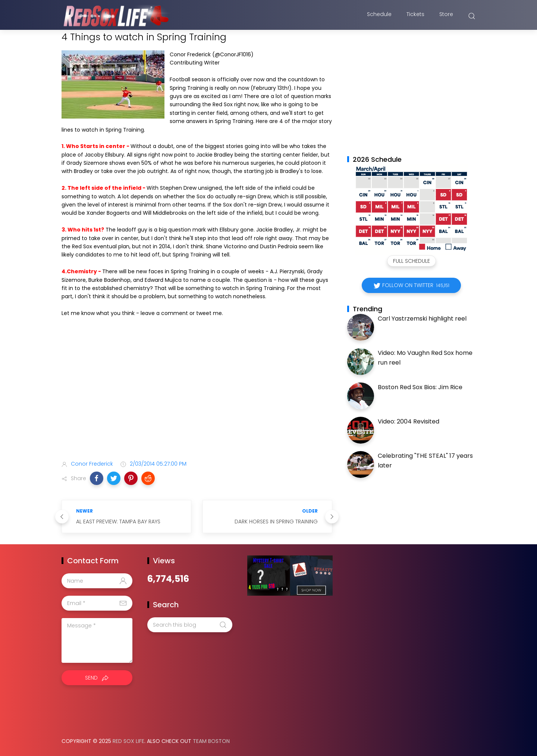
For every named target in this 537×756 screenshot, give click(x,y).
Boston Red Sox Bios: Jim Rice (420, 387)
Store (446, 16)
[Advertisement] (197, 396)
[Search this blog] (190, 625)
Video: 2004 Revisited (409, 421)
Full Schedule (412, 261)
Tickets (415, 16)
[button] (97, 478)
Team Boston (211, 741)
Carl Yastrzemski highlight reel (422, 319)
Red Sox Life (128, 741)
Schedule (379, 16)
